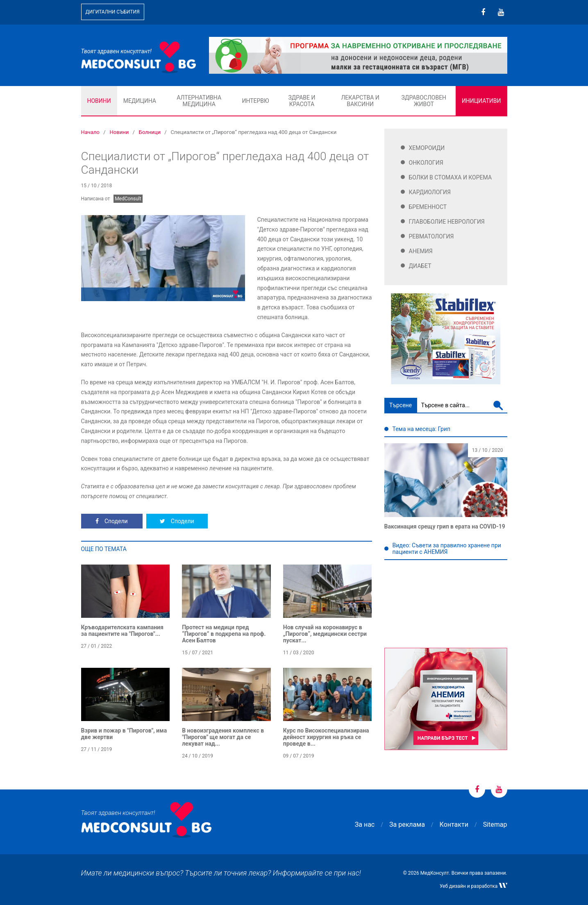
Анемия (421, 251)
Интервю (255, 101)
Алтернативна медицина (199, 101)
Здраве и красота (302, 101)
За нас (365, 824)
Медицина (140, 101)
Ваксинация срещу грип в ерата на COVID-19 (445, 526)
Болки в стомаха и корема (451, 177)
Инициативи (481, 101)
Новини (99, 101)
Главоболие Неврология (447, 222)
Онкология (426, 163)
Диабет (420, 266)
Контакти (454, 824)
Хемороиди (427, 148)
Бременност (428, 207)
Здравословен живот (424, 101)
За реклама (407, 824)
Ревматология (431, 236)
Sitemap (495, 824)
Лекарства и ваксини (360, 101)
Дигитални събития (113, 12)
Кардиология (430, 192)
